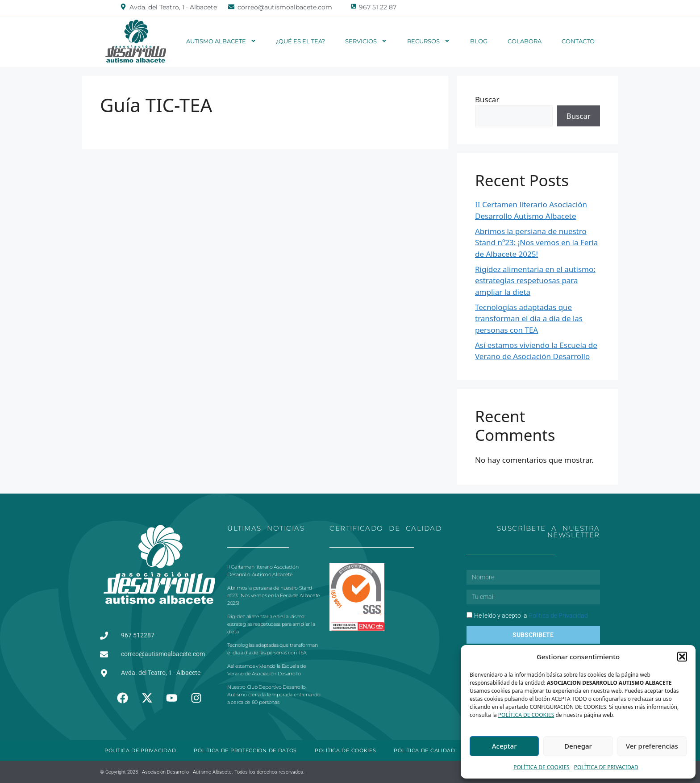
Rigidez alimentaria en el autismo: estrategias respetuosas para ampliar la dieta (535, 281)
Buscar (487, 99)
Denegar (578, 746)
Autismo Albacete (221, 41)
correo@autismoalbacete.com (285, 7)
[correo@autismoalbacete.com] (231, 7)
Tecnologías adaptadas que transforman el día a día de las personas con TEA (529, 318)
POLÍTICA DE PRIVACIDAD (606, 767)
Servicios (366, 41)
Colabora (525, 41)
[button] (682, 657)
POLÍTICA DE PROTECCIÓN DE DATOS (245, 750)
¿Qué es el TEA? (300, 41)
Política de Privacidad (558, 616)
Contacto (578, 41)
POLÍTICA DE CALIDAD (424, 750)
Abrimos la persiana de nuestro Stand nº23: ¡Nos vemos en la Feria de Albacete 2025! (536, 243)
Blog (479, 41)
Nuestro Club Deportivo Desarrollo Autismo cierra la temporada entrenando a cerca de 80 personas (274, 695)
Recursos (429, 41)
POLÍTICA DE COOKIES (526, 715)
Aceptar (504, 746)
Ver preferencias (652, 746)
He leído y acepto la (531, 616)
